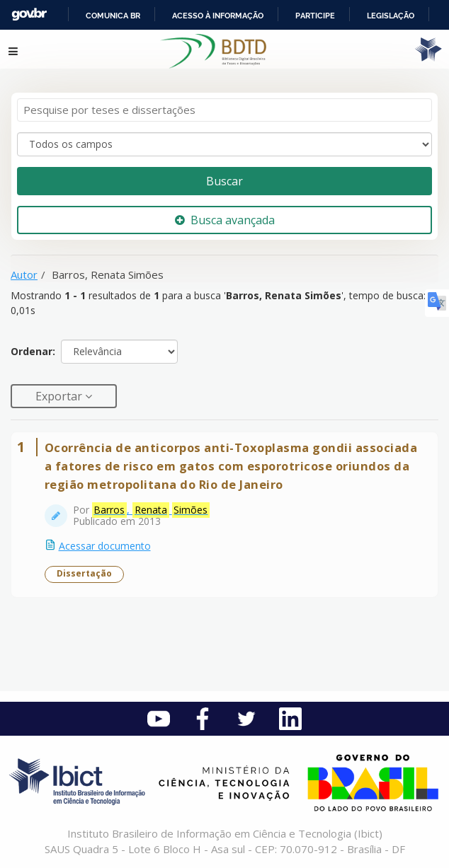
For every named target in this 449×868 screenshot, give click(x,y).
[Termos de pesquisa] (224, 110)
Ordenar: (33, 351)
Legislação (391, 16)
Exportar (60, 396)
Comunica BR (113, 16)
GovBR (29, 15)
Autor (24, 274)
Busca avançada (225, 220)
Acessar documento (105, 546)
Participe (315, 16)
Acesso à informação (218, 16)
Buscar (224, 181)
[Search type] (224, 144)
